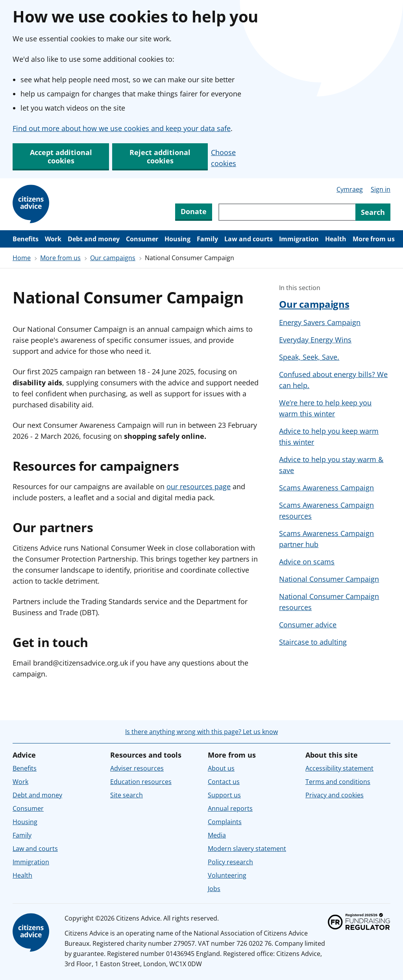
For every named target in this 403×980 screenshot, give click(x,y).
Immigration (299, 239)
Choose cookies (224, 158)
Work (53, 239)
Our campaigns (113, 258)
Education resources (141, 782)
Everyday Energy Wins (315, 340)
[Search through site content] (287, 212)
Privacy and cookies (335, 795)
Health (336, 239)
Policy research (230, 862)
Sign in (381, 189)
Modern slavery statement (247, 849)
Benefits (26, 239)
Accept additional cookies (61, 156)
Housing (177, 239)
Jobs (214, 889)
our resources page (199, 486)
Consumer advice (308, 625)
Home (22, 258)
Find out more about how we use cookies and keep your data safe (122, 128)
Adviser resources (137, 768)
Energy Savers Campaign (320, 322)
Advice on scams (307, 562)
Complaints (225, 822)
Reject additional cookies (160, 156)
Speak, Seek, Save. (309, 357)
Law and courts (249, 239)
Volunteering (227, 875)
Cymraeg (350, 189)
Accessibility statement (339, 768)
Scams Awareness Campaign (326, 488)
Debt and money (94, 239)
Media (217, 835)
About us (221, 768)
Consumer (142, 239)
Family (207, 239)
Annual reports (230, 808)
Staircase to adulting (313, 642)
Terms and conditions (338, 782)
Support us (224, 795)
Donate (194, 211)
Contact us (224, 782)
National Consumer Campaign (329, 579)
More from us (374, 239)
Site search (127, 795)
